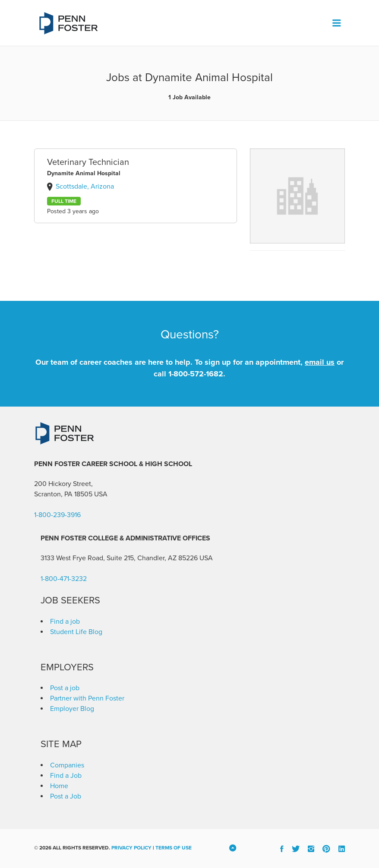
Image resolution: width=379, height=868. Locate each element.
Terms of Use (174, 848)
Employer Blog (72, 709)
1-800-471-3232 (64, 579)
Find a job (65, 622)
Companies (67, 765)
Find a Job (66, 776)
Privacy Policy (131, 848)
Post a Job (66, 796)
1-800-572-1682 (196, 374)
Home (59, 786)
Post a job (65, 688)
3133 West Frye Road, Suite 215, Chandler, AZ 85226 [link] (119, 558)
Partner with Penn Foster (87, 698)
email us (320, 362)
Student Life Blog (76, 632)
